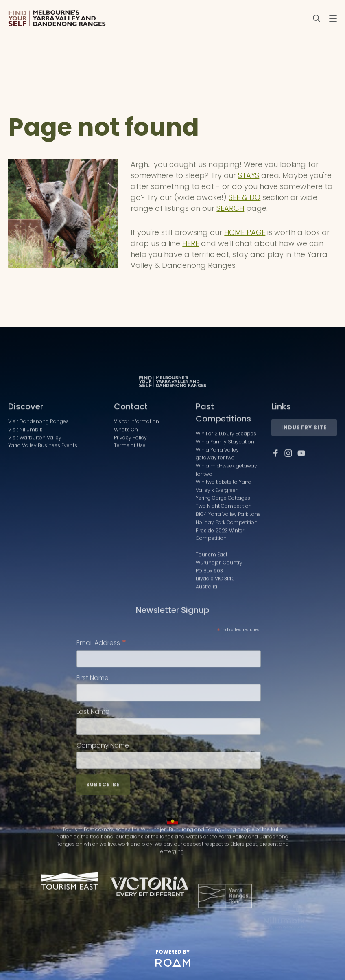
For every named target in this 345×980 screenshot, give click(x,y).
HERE (191, 243)
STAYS (249, 175)
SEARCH (230, 208)
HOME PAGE (245, 232)
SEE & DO (245, 197)
